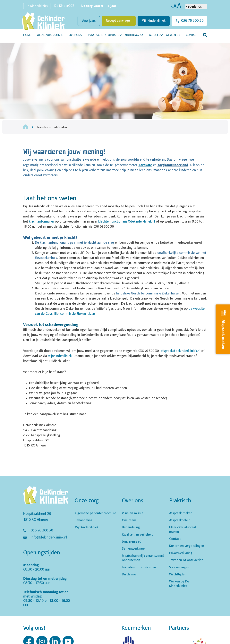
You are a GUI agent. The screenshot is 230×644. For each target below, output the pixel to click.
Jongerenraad (132, 542)
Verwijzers (89, 21)
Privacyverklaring (181, 553)
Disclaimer (129, 575)
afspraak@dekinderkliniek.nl (180, 351)
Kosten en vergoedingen (187, 546)
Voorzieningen (179, 568)
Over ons (75, 35)
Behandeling (84, 520)
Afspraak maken (181, 513)
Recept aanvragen (119, 21)
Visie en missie (133, 513)
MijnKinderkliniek (154, 21)
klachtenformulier (41, 222)
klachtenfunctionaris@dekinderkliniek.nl (127, 222)
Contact (192, 35)
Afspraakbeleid (180, 520)
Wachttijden (178, 575)
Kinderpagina (134, 35)
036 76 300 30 (192, 21)
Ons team (129, 520)
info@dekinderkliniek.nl (49, 538)
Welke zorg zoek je (50, 35)
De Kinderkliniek (37, 6)
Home (27, 35)
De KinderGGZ (64, 6)
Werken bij (173, 35)
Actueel (154, 35)
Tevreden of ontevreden (139, 568)
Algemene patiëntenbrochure (95, 513)
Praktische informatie (103, 35)
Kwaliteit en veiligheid (138, 535)
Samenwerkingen (134, 549)
